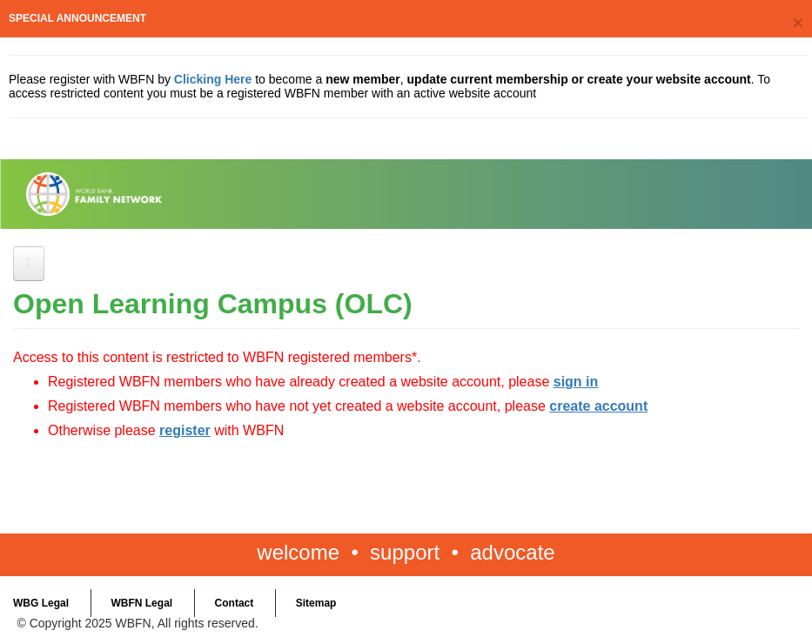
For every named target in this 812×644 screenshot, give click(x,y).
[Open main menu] (29, 264)
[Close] (798, 22)
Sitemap (316, 603)
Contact (235, 603)
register (185, 430)
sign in (576, 382)
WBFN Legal (141, 603)
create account (598, 406)
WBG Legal (41, 603)
